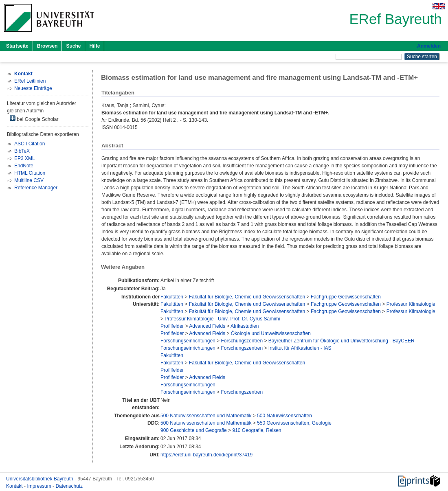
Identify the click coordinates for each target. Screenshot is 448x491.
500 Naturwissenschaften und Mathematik (206, 416)
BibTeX (22, 151)
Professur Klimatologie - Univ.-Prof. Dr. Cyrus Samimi (222, 319)
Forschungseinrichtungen (188, 341)
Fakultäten (172, 297)
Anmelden (429, 46)
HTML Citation (30, 173)
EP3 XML (25, 158)
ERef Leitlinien (30, 81)
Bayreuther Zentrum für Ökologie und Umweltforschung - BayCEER (341, 341)
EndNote (24, 166)
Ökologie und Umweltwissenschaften (271, 333)
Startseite (17, 46)
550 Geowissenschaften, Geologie (294, 423)
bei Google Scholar (34, 119)
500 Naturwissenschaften (284, 416)
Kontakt (15, 486)
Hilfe (94, 46)
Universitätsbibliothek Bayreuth (40, 479)
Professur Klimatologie (411, 304)
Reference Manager (36, 188)
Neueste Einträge (33, 88)
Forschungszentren (242, 341)
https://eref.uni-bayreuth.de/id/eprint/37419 (206, 455)
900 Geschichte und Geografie (194, 430)
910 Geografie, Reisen (257, 430)
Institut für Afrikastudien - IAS (300, 348)
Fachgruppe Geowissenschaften (346, 297)
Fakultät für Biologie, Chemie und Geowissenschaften (247, 297)
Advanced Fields (207, 326)
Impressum (40, 486)
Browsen (47, 46)
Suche (73, 46)
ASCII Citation (30, 144)
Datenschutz (69, 486)
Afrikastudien (245, 326)
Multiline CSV (29, 180)
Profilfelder (172, 326)
